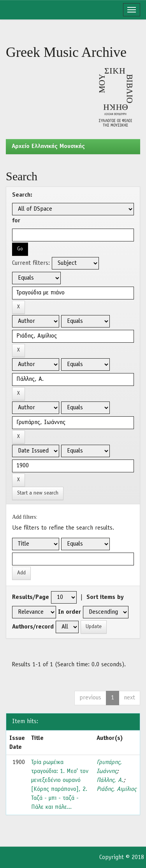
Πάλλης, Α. (110, 780)
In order (69, 612)
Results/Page (31, 597)
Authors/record (33, 627)
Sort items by (105, 597)
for (16, 221)
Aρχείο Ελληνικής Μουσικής (48, 146)
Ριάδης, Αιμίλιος (116, 789)
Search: (22, 195)
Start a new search (38, 493)
